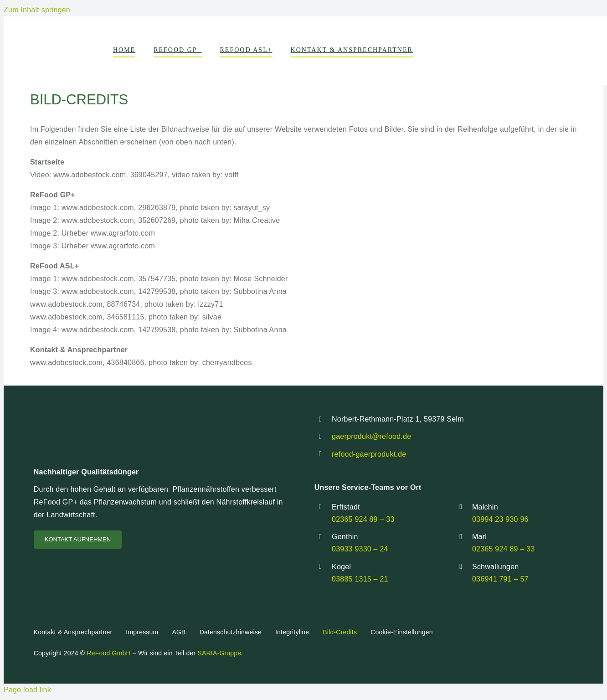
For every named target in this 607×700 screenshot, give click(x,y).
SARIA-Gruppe (219, 653)
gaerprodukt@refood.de (371, 436)
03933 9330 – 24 (360, 549)
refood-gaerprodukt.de (369, 454)
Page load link (27, 690)
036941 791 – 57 (500, 579)
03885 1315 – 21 (360, 579)
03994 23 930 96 (500, 519)
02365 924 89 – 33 (363, 519)
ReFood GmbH (108, 653)
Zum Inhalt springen (37, 10)
